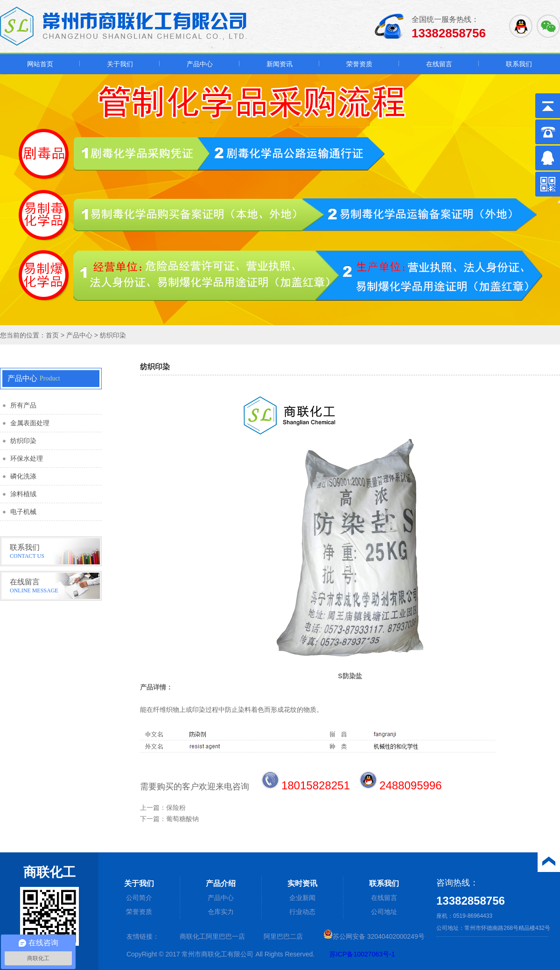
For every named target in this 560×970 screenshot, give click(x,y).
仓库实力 (221, 912)
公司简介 (139, 898)
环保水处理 (27, 459)
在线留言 (439, 64)
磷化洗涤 (23, 476)
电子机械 (23, 512)
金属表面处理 (30, 423)
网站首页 (40, 64)
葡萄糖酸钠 (182, 819)
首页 (52, 335)
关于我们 (120, 64)
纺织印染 (113, 335)
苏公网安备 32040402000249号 (374, 936)
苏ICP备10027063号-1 (362, 954)
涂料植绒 (23, 494)
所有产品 (23, 405)
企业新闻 (302, 898)
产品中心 (200, 64)
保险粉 (176, 808)
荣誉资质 (359, 64)
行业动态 (302, 912)
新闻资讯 (280, 64)
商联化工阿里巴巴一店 (212, 936)
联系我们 (519, 64)
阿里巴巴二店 (283, 936)
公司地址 (384, 912)
